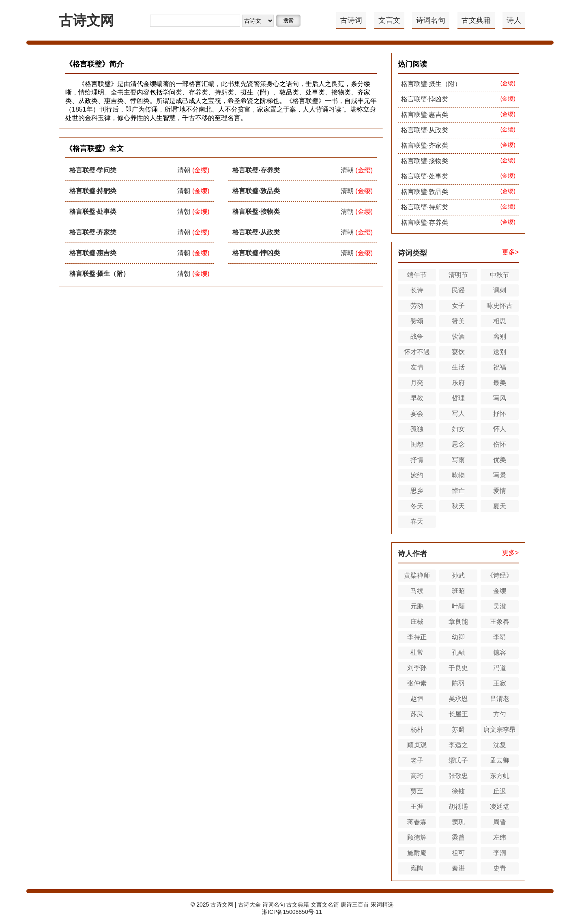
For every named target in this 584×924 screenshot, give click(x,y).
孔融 (458, 652)
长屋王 (458, 714)
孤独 (417, 429)
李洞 (500, 853)
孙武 (458, 575)
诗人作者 (412, 554)
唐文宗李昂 (500, 730)
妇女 (458, 429)
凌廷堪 (500, 807)
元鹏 (417, 606)
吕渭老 (500, 699)
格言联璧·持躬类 (93, 191)
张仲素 (417, 683)
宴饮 (458, 352)
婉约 (417, 475)
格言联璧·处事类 (93, 212)
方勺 (500, 714)
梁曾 (458, 837)
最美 (500, 383)
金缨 (500, 591)
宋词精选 (382, 905)
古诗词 (351, 20)
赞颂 (417, 321)
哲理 (458, 398)
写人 (458, 414)
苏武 (417, 714)
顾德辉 (417, 837)
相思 (500, 321)
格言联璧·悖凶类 (256, 253)
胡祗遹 (458, 807)
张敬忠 (458, 776)
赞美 (458, 321)
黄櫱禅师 (417, 575)
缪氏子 (458, 760)
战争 (417, 336)
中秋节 (500, 275)
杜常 (417, 652)
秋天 (458, 506)
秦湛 (458, 868)
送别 (500, 352)
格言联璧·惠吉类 (93, 253)
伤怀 (500, 444)
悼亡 (458, 491)
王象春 (500, 622)
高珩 (417, 776)
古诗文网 (86, 20)
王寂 (500, 683)
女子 (458, 306)
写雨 (458, 460)
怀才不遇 (417, 352)
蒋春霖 (417, 822)
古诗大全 (249, 905)
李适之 (458, 745)
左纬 (500, 837)
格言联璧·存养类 (256, 170)
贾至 (417, 791)
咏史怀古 (500, 306)
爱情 (500, 491)
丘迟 (500, 791)
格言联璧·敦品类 (256, 191)
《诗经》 (500, 575)
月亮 (417, 383)
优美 (500, 460)
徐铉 (458, 791)
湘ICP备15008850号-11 (292, 912)
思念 (458, 444)
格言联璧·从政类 (256, 232)
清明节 (458, 275)
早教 (417, 398)
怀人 (500, 429)
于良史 (458, 668)
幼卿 (458, 637)
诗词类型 (412, 253)
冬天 (417, 506)
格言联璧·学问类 (93, 170)
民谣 (458, 290)
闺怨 (417, 444)
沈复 (500, 745)
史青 (500, 868)
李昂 (500, 637)
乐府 (458, 383)
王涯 (417, 807)
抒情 (417, 460)
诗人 (514, 20)
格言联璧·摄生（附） (99, 274)
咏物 (458, 475)
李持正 (417, 637)
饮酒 (458, 336)
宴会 (417, 414)
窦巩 (458, 822)
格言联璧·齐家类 (93, 232)
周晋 (500, 822)
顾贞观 (417, 745)
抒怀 (500, 414)
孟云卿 (500, 760)
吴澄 (500, 606)
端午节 (417, 275)
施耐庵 (417, 853)
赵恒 (417, 699)
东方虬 (500, 776)
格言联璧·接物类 (256, 212)
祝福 (500, 367)
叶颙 (458, 606)
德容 (500, 652)
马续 (417, 591)
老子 (417, 760)
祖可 (458, 853)
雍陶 (417, 868)
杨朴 (417, 730)
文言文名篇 (325, 905)
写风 (500, 398)
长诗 (417, 290)
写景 (500, 475)
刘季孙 (417, 668)
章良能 (458, 622)
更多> (510, 252)
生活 (458, 367)
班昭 (458, 591)
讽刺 (500, 290)
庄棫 (417, 622)
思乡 (417, 491)
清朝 (184, 170)
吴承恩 (458, 699)
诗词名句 (431, 20)
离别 (500, 336)
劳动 (417, 306)
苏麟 (458, 730)
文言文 (389, 20)
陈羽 (458, 683)
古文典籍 (476, 20)
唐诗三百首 (355, 905)
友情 (417, 367)
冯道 (500, 668)
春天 (417, 521)
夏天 (500, 506)
